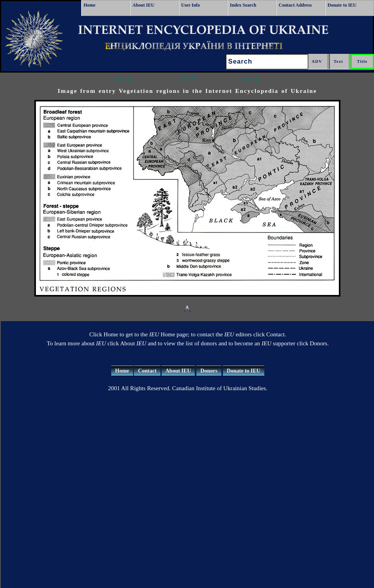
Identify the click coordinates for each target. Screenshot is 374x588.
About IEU (143, 5)
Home (90, 5)
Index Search (243, 5)
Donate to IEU (342, 5)
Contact (147, 371)
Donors (209, 371)
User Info (191, 5)
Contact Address (295, 5)
